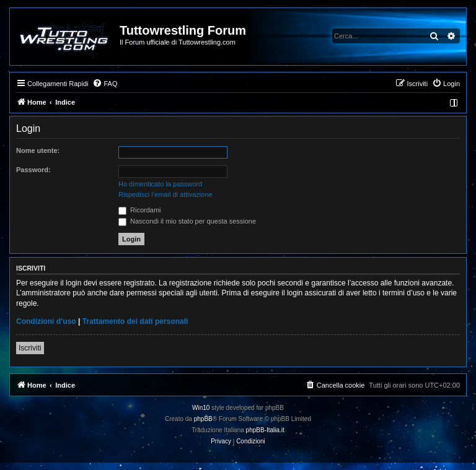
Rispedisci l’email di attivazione (165, 194)
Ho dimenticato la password (160, 184)
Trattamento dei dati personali (135, 321)
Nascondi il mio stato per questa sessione (187, 221)
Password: (33, 170)
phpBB (203, 419)
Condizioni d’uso (46, 321)
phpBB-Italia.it (265, 430)
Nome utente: (38, 150)
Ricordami (140, 210)
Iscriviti (30, 348)
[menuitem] (105, 84)
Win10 (201, 408)
